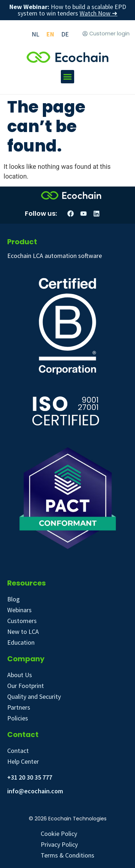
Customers (22, 621)
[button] (68, 77)
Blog (13, 599)
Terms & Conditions (67, 855)
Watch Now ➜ (98, 13)
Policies (18, 718)
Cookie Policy (59, 834)
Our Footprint (26, 686)
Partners (19, 707)
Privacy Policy (59, 844)
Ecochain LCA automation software (55, 256)
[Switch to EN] (50, 34)
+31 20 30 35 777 (30, 777)
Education (21, 642)
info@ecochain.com (35, 791)
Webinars (19, 610)
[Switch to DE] (65, 34)
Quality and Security (34, 696)
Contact (18, 751)
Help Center (23, 761)
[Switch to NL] (35, 34)
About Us (20, 675)
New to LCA (23, 632)
